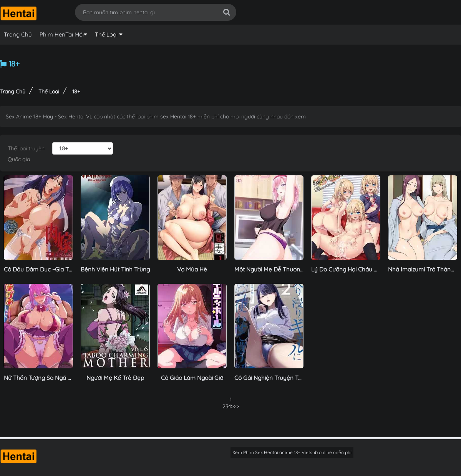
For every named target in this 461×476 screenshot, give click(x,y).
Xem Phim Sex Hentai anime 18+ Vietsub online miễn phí (292, 452)
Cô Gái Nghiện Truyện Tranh (273, 378)
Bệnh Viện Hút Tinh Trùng (115, 269)
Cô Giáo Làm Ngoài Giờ (192, 378)
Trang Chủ (18, 34)
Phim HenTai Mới (62, 34)
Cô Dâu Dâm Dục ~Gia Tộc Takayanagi (56, 269)
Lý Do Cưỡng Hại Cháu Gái (347, 269)
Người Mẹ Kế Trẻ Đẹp (115, 378)
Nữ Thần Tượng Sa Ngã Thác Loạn (50, 378)
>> (234, 406)
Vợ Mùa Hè (192, 269)
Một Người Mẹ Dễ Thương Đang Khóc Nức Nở (295, 269)
